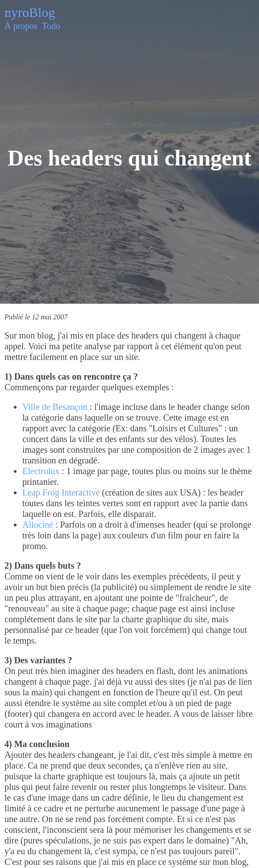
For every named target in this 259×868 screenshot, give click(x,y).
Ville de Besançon (55, 407)
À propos (21, 26)
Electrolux (41, 471)
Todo (51, 26)
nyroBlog (30, 12)
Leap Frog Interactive (61, 492)
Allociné (38, 525)
